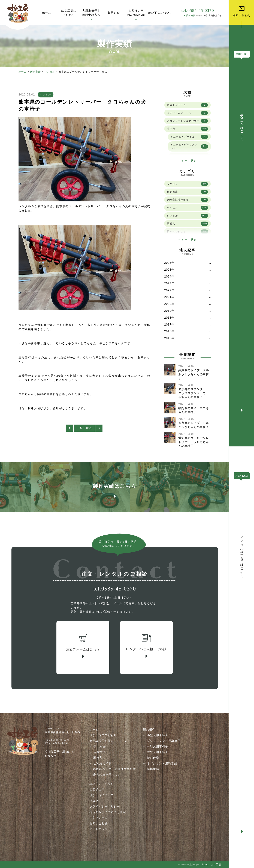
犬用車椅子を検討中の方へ (108, 741)
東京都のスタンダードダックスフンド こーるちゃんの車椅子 (194, 393)
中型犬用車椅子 (158, 746)
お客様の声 (97, 790)
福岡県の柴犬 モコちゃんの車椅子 (194, 410)
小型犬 (188, 129)
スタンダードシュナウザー (188, 121)
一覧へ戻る (84, 428)
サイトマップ (99, 829)
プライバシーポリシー (105, 806)
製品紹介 (149, 730)
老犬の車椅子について (109, 775)
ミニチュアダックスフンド (189, 146)
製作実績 (36, 72)
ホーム (23, 72)
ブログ (94, 801)
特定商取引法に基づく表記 (108, 812)
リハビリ (188, 184)
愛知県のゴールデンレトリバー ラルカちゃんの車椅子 (194, 442)
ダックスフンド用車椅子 (164, 741)
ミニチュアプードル (189, 137)
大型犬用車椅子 (158, 752)
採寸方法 (99, 746)
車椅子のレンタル (102, 784)
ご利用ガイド (102, 763)
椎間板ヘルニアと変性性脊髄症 (115, 769)
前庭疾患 (188, 192)
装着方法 (99, 752)
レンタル (50, 72)
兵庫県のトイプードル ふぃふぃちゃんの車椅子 (195, 374)
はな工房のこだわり (103, 735)
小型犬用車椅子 (158, 735)
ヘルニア (188, 208)
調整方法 (99, 758)
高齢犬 (188, 224)
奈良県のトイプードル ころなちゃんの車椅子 (195, 425)
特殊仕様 (153, 758)
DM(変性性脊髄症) (188, 200)
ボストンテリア (188, 105)
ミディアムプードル (188, 113)
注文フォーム (99, 818)
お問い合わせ (99, 823)
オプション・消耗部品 (162, 763)
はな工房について (102, 795)
